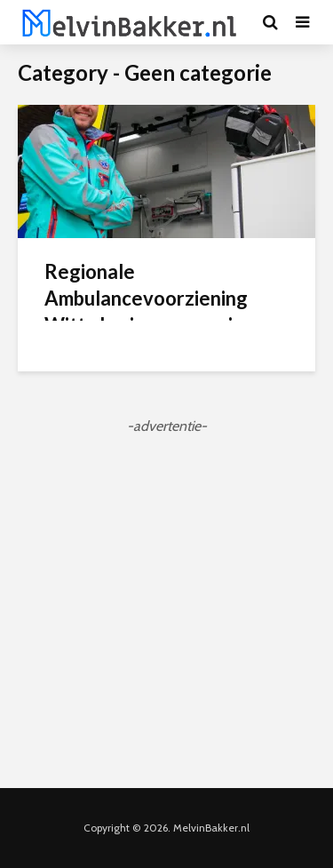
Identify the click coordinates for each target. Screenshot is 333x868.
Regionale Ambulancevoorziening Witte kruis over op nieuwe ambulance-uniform (163, 311)
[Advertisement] (166, 604)
